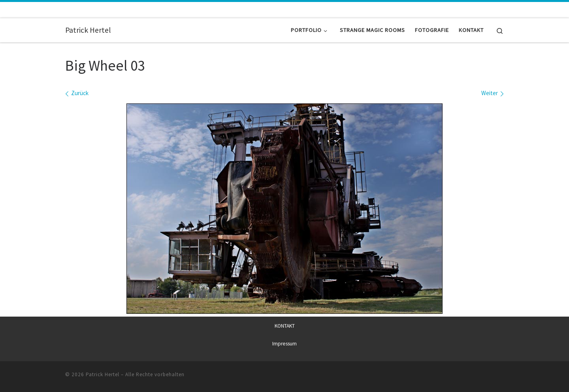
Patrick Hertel (103, 374)
